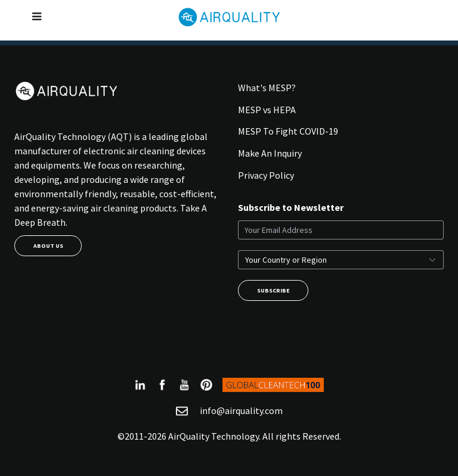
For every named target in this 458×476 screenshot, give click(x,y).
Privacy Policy (266, 175)
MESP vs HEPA (267, 110)
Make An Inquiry (270, 153)
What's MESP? (267, 88)
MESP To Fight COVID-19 (288, 131)
